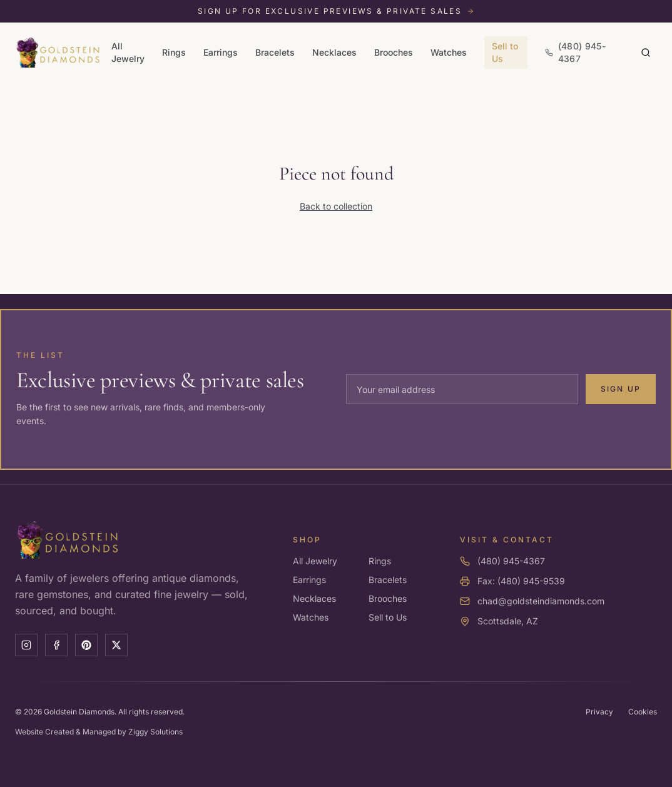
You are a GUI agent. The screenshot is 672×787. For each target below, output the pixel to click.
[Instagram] (26, 645)
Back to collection (336, 206)
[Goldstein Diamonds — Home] (58, 53)
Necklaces (334, 52)
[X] (116, 645)
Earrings (221, 52)
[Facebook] (56, 645)
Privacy (599, 712)
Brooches (394, 52)
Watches (449, 52)
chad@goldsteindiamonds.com (541, 601)
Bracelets (275, 52)
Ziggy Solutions (155, 732)
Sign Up (621, 389)
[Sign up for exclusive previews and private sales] (336, 11)
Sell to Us (505, 52)
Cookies (643, 712)
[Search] (646, 53)
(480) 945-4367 (511, 561)
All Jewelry (128, 52)
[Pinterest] (86, 645)
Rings (174, 52)
